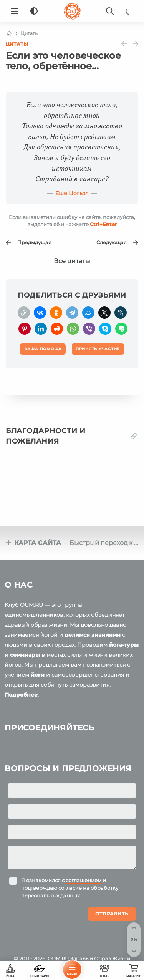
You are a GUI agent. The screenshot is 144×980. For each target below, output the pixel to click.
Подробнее (21, 695)
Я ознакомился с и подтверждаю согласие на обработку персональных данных (70, 888)
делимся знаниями (93, 635)
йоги (38, 675)
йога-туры (124, 645)
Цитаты (17, 44)
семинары (25, 655)
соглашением (84, 880)
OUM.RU (58, 958)
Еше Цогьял (72, 193)
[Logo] (72, 11)
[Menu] (15, 11)
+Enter (103, 224)
